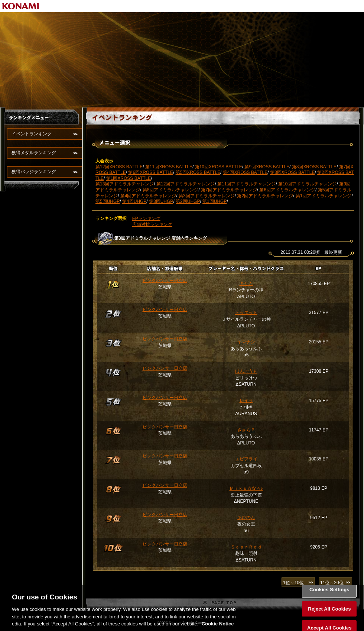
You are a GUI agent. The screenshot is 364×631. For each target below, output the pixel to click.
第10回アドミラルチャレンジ (307, 184)
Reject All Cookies (329, 615)
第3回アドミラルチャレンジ (207, 196)
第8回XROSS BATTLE (314, 167)
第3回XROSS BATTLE (292, 172)
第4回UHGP (134, 201)
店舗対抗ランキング (152, 224)
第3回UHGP (161, 201)
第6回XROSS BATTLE (150, 172)
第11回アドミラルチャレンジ (246, 184)
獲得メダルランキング (34, 153)
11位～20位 (332, 583)
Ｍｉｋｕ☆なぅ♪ (246, 488)
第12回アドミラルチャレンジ (186, 184)
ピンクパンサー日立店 (165, 281)
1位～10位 (293, 583)
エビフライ (246, 459)
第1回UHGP (214, 201)
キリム (246, 284)
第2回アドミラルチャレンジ (265, 196)
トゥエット (246, 313)
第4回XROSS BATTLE (245, 172)
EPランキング (146, 219)
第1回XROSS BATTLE (129, 178)
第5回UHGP (108, 201)
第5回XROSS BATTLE (198, 172)
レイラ (246, 401)
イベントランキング (32, 134)
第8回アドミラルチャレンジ (171, 190)
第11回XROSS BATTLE (169, 167)
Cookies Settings (329, 596)
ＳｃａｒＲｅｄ (246, 547)
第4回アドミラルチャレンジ (148, 196)
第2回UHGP (188, 201)
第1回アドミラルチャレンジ (324, 196)
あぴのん (246, 518)
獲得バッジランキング (34, 172)
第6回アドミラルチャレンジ (287, 190)
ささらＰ (246, 430)
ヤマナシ (246, 342)
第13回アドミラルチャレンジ (125, 184)
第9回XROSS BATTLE (267, 167)
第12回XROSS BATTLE (119, 167)
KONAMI (21, 6)
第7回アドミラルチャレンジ (229, 190)
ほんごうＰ (246, 371)
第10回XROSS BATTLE (219, 167)
